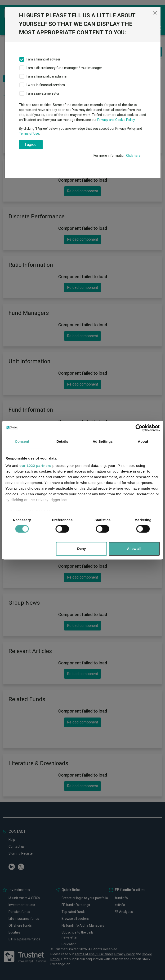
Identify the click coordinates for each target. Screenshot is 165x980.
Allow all (134, 549)
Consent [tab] (22, 441)
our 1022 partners (35, 466)
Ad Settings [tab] (103, 441)
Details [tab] (62, 441)
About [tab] (143, 441)
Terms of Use (29, 133)
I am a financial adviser (43, 59)
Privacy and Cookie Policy (116, 120)
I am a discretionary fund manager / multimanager (64, 68)
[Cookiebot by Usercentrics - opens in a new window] (139, 428)
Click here (133, 156)
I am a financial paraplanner (47, 76)
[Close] (155, 13)
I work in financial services (46, 85)
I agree (31, 145)
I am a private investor (43, 93)
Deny (82, 549)
